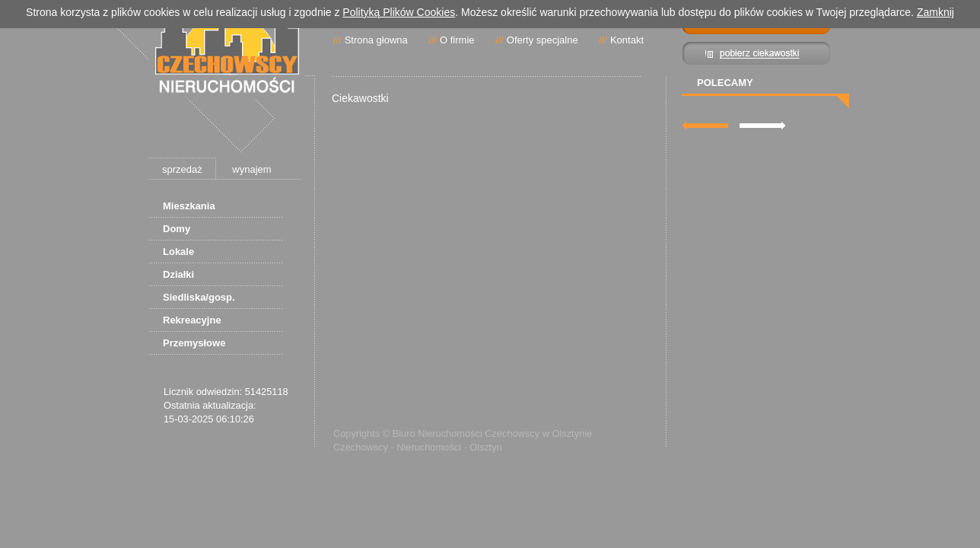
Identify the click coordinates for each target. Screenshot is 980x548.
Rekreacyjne (192, 320)
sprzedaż (182, 169)
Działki (178, 274)
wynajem (251, 169)
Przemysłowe (194, 343)
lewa (705, 125)
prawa (762, 125)
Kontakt (627, 40)
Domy (177, 229)
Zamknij (935, 12)
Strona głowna (376, 40)
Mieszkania (189, 206)
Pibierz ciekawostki (757, 53)
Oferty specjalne (542, 40)
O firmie (457, 40)
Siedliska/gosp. (199, 297)
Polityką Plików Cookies (399, 12)
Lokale (178, 252)
